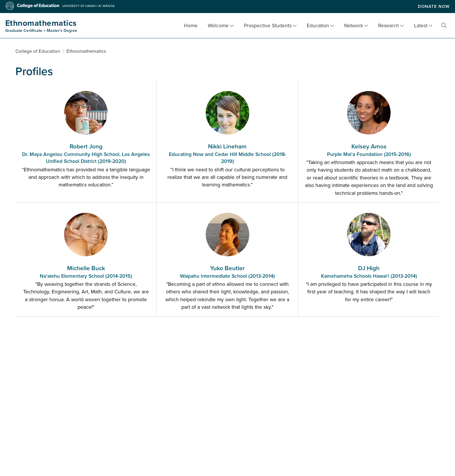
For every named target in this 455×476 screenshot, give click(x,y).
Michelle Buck (86, 272)
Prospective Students (268, 26)
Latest (421, 26)
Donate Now (434, 6)
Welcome (218, 26)
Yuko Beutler (227, 272)
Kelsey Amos (369, 150)
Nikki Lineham (227, 154)
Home (191, 26)
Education (318, 26)
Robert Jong (86, 154)
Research (389, 26)
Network (354, 26)
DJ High (369, 272)
